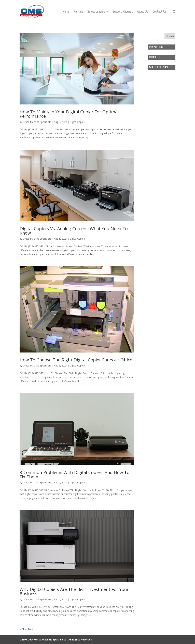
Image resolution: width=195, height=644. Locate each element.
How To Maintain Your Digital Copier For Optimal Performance (69, 114)
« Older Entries (27, 629)
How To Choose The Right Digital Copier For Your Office (76, 360)
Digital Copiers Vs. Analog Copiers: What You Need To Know (74, 231)
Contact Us (159, 12)
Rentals (78, 12)
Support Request (123, 12)
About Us (143, 12)
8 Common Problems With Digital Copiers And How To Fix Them (74, 474)
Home (66, 12)
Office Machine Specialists (37, 122)
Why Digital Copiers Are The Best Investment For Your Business (74, 591)
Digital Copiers (78, 122)
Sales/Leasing (96, 12)
